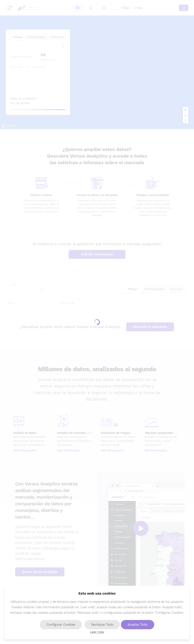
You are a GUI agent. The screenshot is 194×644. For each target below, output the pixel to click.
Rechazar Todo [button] (102, 625)
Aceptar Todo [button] (137, 625)
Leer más (97, 632)
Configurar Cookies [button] (61, 625)
